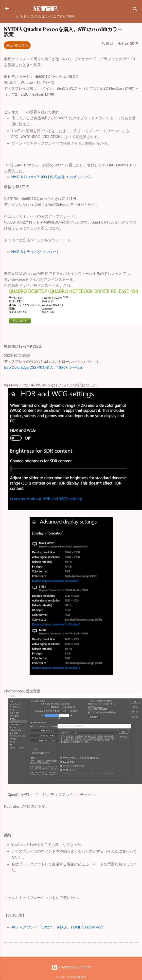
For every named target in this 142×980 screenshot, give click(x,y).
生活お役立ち (17, 45)
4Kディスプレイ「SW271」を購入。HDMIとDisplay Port (57, 927)
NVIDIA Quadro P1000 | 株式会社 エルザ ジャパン (52, 177)
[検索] (135, 10)
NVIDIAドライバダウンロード (36, 252)
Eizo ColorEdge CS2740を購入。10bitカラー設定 (44, 367)
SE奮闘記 (45, 8)
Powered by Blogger (71, 967)
